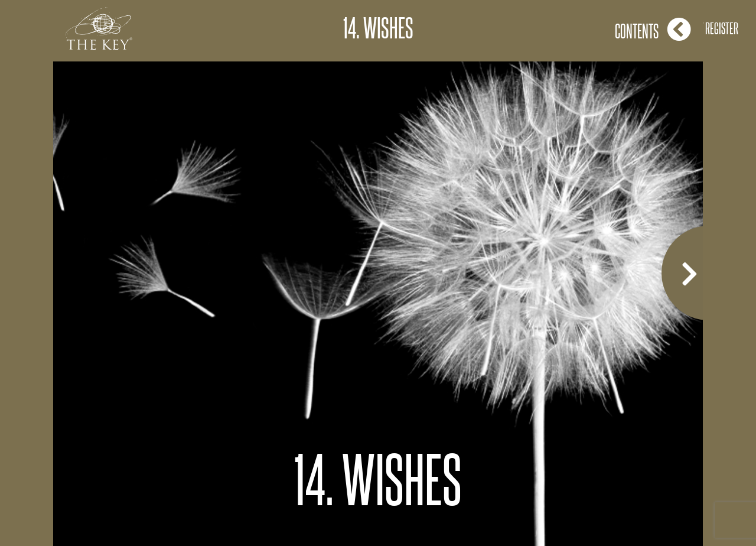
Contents (653, 29)
